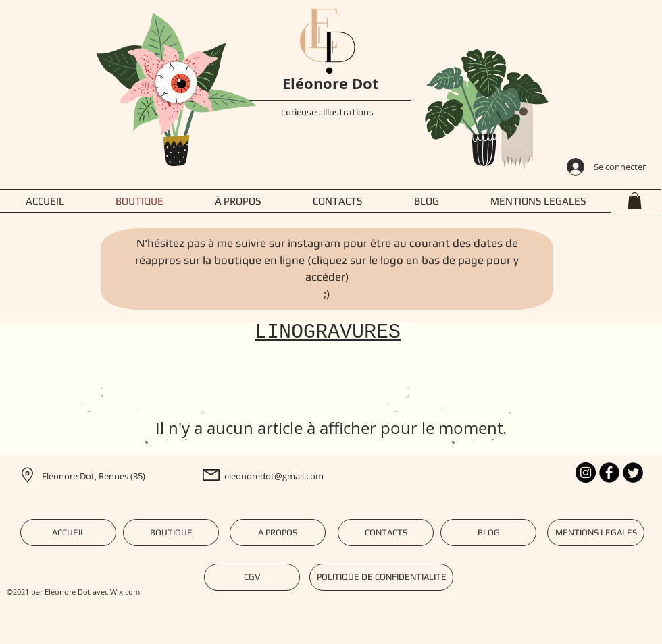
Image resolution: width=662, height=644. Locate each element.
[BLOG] (488, 533)
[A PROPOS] (278, 533)
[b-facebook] (609, 473)
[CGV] (252, 577)
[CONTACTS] (386, 533)
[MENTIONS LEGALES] (596, 533)
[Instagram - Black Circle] (586, 473)
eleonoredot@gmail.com (274, 476)
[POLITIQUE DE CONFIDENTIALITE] (381, 577)
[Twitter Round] (633, 473)
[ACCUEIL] (68, 533)
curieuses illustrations (327, 112)
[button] (635, 201)
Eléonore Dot (331, 83)
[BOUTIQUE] (171, 533)
